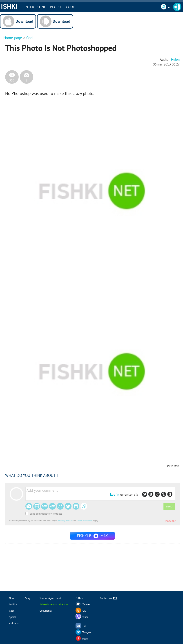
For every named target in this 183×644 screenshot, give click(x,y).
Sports (12, 617)
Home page (13, 38)
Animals (14, 623)
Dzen (85, 639)
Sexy (28, 598)
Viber (85, 617)
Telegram (87, 632)
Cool (71, 7)
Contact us (109, 598)
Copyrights (46, 611)
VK (85, 626)
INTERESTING (36, 7)
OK (84, 611)
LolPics (13, 604)
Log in (115, 494)
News (12, 598)
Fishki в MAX (92, 536)
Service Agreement (50, 598)
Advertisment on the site (54, 604)
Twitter (86, 604)
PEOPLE (57, 7)
